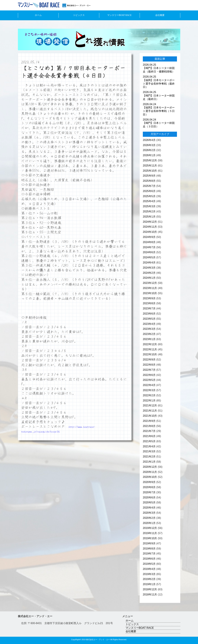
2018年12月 (150, 589)
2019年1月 (149, 584)
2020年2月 (149, 518)
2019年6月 (149, 559)
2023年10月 (150, 293)
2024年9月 (149, 237)
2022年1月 (149, 401)
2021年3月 (149, 451)
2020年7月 (149, 492)
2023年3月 (149, 329)
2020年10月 (150, 477)
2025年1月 (149, 217)
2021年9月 (149, 421)
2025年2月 (149, 211)
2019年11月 (150, 533)
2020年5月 (149, 502)
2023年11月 (150, 288)
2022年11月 (150, 349)
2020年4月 (149, 508)
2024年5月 (149, 257)
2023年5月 (149, 319)
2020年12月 (150, 467)
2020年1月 (149, 523)
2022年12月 (150, 344)
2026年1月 (149, 155)
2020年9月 (149, 482)
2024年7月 (149, 247)
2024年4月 (149, 263)
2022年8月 (149, 365)
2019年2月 (149, 579)
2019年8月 (149, 549)
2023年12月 (150, 283)
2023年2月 (149, 334)
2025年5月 (149, 196)
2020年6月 (149, 498)
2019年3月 (149, 574)
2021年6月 (149, 436)
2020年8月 (149, 487)
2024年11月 (150, 227)
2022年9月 (149, 360)
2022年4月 (149, 385)
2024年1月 (149, 278)
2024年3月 (149, 268)
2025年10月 (150, 171)
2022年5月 (149, 380)
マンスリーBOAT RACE (119, 15)
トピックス (79, 15)
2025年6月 (149, 191)
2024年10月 (150, 232)
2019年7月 (149, 554)
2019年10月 (150, 538)
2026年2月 (149, 150)
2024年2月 (149, 273)
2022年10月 (150, 354)
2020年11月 (150, 472)
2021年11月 (150, 411)
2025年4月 (149, 201)
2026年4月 (149, 140)
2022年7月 (149, 370)
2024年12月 (150, 222)
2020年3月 (149, 513)
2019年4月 (149, 569)
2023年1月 (149, 339)
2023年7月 (149, 308)
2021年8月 (149, 426)
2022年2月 (149, 395)
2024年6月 (149, 252)
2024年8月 (149, 242)
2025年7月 (149, 186)
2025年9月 (149, 176)
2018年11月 (150, 595)
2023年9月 (149, 298)
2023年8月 (149, 303)
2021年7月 (149, 431)
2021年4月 (149, 446)
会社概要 (160, 15)
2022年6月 (149, 375)
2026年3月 (149, 145)
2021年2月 (149, 457)
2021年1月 (149, 462)
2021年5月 (149, 441)
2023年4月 (149, 324)
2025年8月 (149, 181)
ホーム (38, 15)
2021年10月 (150, 416)
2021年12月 (150, 405)
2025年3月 (149, 206)
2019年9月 (149, 543)
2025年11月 (150, 166)
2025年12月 (150, 160)
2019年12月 (150, 528)
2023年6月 (149, 314)
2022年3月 (149, 390)
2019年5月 (149, 564)
